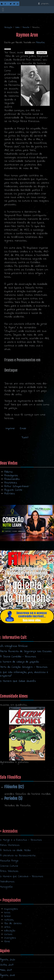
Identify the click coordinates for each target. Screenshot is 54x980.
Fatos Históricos (10, 884)
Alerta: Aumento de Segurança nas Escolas (26, 651)
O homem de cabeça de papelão (20, 662)
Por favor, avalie (14, 53)
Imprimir (10, 429)
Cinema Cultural (9, 905)
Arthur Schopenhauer (17, 486)
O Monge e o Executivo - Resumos (21, 879)
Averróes (10, 494)
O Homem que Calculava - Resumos (22, 916)
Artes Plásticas (9, 910)
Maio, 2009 (6, 970)
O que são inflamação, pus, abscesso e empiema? (24, 674)
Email (22, 429)
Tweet (25, 438)
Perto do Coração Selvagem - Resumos (24, 667)
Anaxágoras (11, 476)
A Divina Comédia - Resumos (18, 657)
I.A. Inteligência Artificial (14, 646)
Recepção (8, 27)
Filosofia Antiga (9, 900)
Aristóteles (11, 483)
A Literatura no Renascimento (18, 895)
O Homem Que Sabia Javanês (18, 681)
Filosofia (26, 27)
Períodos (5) (13, 798)
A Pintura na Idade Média (15, 890)
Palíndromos (7, 921)
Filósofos (40, 42)
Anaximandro (12, 479)
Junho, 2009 (7, 965)
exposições (11, 942)
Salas (17, 27)
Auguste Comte (13, 490)
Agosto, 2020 (8, 960)
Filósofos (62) (14, 787)
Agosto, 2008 (7, 975)
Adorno (8, 472)
